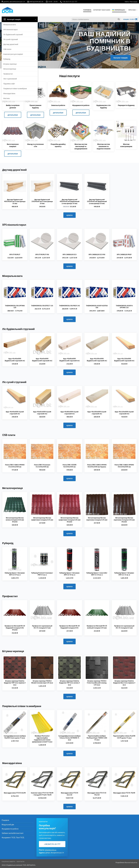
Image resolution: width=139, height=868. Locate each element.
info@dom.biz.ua (50, 850)
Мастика (7, 98)
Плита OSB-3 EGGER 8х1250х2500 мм (69, 466)
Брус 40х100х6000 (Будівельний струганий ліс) (97, 360)
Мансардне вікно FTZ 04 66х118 (69, 794)
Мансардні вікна (9, 93)
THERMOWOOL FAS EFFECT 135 (42, 306)
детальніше (13, 115)
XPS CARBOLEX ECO (69, 254)
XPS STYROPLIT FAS (42, 254)
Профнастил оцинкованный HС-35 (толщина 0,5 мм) (124, 627)
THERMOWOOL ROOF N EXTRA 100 (97, 307)
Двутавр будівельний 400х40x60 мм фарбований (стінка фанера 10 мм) (70, 201)
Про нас (133, 10)
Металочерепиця (10, 69)
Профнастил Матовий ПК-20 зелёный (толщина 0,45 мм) (97, 627)
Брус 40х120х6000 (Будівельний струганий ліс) (124, 360)
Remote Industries (131, 862)
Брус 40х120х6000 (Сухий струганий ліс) (124, 413)
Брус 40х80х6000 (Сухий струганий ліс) (69, 413)
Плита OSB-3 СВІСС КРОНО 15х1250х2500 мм (15, 466)
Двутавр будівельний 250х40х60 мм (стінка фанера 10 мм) (42, 201)
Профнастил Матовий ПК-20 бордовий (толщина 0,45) (69, 627)
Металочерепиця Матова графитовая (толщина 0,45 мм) (42, 519)
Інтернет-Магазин (102, 10)
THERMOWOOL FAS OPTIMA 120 (15, 307)
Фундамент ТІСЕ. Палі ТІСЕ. (13, 837)
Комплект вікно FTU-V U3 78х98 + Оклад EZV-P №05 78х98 (42, 794)
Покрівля (5, 820)
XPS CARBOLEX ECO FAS (97, 254)
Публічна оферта (8, 862)
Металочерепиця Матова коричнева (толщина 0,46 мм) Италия (124, 520)
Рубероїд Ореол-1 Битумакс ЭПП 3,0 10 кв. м (69, 574)
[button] (131, 2)
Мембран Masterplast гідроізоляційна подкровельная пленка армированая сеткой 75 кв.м (42, 739)
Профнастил (8, 74)
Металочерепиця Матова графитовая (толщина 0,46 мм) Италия (69, 520)
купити (69, 215)
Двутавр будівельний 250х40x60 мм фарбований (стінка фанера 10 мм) (97, 201)
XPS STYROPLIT (15, 254)
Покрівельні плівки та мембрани (15, 89)
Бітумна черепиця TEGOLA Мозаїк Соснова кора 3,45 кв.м (42, 682)
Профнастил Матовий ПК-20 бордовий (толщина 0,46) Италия (15, 628)
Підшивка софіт (9, 84)
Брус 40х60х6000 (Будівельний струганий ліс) (42, 360)
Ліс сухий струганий (11, 39)
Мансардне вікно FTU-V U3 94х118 (97, 794)
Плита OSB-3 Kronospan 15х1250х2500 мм (42, 466)
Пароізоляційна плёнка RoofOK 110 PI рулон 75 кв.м (124, 737)
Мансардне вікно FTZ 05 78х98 (124, 793)
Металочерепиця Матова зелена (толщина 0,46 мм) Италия (15, 520)
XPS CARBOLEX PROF (124, 254)
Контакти (21, 862)
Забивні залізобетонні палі (12, 833)
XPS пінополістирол (10, 30)
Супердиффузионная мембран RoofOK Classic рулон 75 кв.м (15, 737)
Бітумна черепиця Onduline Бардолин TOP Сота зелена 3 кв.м (69, 683)
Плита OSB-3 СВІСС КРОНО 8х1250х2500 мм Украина (97, 466)
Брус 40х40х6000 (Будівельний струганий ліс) (15, 360)
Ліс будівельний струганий (13, 34)
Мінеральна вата (10, 25)
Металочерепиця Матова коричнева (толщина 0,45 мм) (97, 519)
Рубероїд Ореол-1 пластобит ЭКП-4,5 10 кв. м (97, 574)
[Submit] (119, 19)
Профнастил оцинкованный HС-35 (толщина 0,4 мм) (42, 627)
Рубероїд (7, 59)
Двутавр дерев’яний (11, 44)
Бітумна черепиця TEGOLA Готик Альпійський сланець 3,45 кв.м (97, 683)
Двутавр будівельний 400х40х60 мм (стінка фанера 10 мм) (15, 201)
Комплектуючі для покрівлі (13, 54)
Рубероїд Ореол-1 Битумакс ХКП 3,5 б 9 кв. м (15, 574)
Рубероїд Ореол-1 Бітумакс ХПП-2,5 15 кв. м (124, 574)
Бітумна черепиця (10, 64)
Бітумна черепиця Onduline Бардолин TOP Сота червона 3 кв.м (15, 683)
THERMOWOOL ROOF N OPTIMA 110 (124, 307)
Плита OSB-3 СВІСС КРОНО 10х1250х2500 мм (124, 466)
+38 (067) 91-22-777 (52, 844)
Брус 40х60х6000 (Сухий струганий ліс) (42, 413)
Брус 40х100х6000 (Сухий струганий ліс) (97, 413)
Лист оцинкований (10, 79)
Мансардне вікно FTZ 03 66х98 (15, 793)
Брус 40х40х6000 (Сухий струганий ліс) (15, 413)
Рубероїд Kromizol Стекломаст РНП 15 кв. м (42, 574)
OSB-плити (7, 49)
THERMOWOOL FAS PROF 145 (69, 306)
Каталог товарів (121, 58)
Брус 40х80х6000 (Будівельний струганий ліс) (69, 360)
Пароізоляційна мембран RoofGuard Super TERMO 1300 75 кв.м (97, 738)
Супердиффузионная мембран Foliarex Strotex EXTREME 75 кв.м (69, 738)
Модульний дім (8, 824)
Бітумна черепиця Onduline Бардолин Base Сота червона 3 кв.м (124, 683)
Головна (87, 10)
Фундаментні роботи (10, 829)
